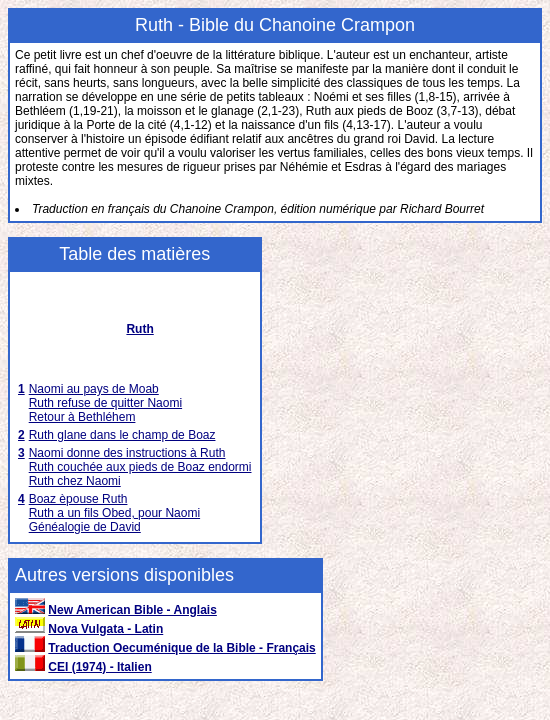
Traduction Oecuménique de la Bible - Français (181, 648)
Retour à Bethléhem (82, 417)
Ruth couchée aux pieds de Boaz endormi (140, 467)
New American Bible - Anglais (132, 610)
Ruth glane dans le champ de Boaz (122, 435)
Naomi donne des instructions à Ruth (127, 453)
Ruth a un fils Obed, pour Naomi (114, 513)
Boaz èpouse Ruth (78, 499)
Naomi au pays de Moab (94, 389)
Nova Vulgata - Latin (105, 629)
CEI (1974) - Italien (99, 667)
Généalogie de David (85, 527)
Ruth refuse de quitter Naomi (105, 403)
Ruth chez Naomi (75, 481)
